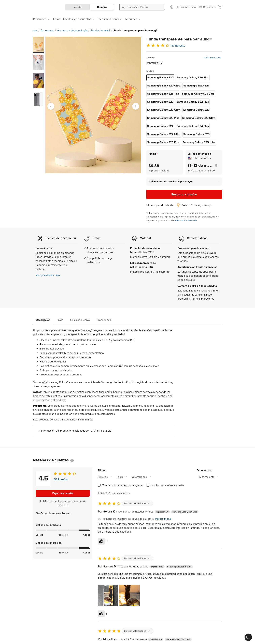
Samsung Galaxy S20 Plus (193, 78)
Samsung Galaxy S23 (196, 110)
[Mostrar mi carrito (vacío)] (220, 7)
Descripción (43, 320)
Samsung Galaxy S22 (160, 102)
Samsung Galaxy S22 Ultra (164, 110)
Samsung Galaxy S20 (160, 78)
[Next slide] (136, 106)
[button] (184, 181)
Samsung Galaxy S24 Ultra (164, 134)
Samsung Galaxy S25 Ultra (199, 142)
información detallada (186, 221)
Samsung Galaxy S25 (196, 134)
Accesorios (47, 31)
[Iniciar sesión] (186, 7)
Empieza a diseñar (184, 194)
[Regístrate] (207, 7)
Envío (60, 320)
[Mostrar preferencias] (172, 7)
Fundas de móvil (100, 31)
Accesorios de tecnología (72, 31)
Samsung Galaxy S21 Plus (163, 94)
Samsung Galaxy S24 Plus (193, 126)
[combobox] (106, 477)
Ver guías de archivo (48, 275)
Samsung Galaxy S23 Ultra (199, 118)
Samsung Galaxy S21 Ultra (198, 94)
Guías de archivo (213, 57)
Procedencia (104, 320)
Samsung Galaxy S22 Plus (193, 102)
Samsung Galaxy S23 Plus (163, 118)
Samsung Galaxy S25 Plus (163, 142)
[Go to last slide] (51, 106)
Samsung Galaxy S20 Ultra (164, 86)
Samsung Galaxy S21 (196, 86)
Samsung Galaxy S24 (160, 126)
